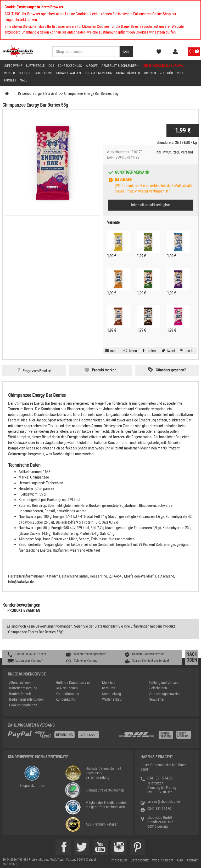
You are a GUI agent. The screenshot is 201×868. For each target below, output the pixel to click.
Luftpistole (35, 66)
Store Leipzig (111, 694)
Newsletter (157, 699)
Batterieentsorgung (23, 688)
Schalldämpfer (128, 73)
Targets (10, 80)
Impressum (119, 860)
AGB (180, 860)
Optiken (150, 73)
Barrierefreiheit (20, 694)
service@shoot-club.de (164, 801)
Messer (9, 73)
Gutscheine (44, 73)
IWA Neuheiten (67, 688)
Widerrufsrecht (163, 860)
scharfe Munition (99, 73)
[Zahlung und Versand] (156, 737)
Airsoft (92, 66)
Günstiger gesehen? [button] (171, 370)
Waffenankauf (112, 699)
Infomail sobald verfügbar (151, 205)
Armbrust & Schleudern (120, 66)
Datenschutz (140, 860)
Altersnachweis (20, 683)
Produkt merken (104, 370)
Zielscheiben (158, 688)
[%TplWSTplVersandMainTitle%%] (62, 737)
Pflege (182, 73)
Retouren (109, 688)
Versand (187, 152)
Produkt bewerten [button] (24, 611)
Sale (24, 80)
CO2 (51, 66)
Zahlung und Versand (164, 683)
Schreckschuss (70, 66)
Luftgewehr (13, 66)
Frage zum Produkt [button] (37, 371)
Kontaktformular (68, 694)
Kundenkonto (65, 699)
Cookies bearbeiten (23, 705)
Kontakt (192, 860)
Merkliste (109, 683)
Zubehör (166, 73)
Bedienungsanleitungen (26, 699)
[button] (186, 351)
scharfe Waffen (69, 73)
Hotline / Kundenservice (73, 683)
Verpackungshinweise (164, 694)
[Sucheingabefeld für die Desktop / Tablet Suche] (86, 52)
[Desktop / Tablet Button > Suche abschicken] (126, 52)
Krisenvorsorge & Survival (163, 66)
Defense (25, 73)
